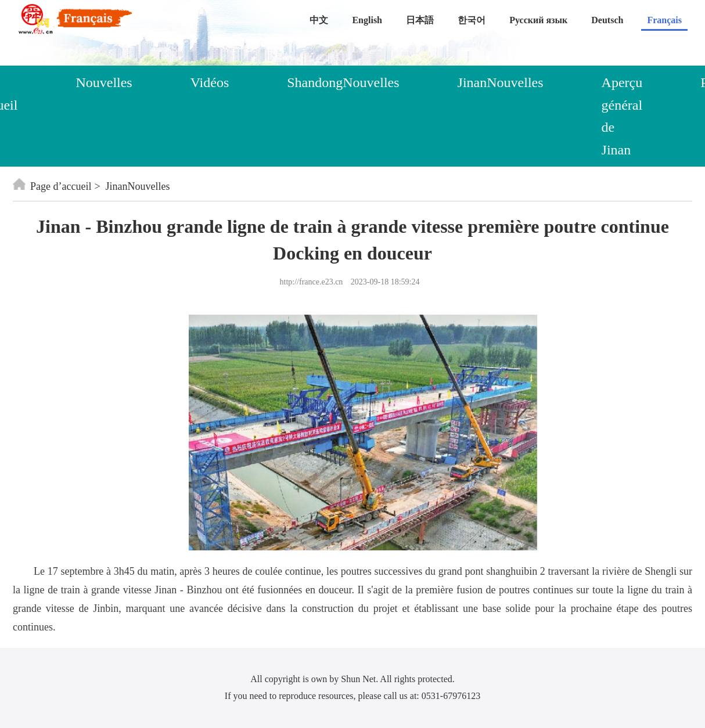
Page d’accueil (52, 186)
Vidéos (210, 82)
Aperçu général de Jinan (622, 116)
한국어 (472, 20)
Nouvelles (104, 82)
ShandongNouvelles (343, 82)
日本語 (420, 20)
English (367, 20)
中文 (319, 20)
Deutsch (607, 20)
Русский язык (538, 20)
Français (664, 20)
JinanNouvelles (501, 82)
